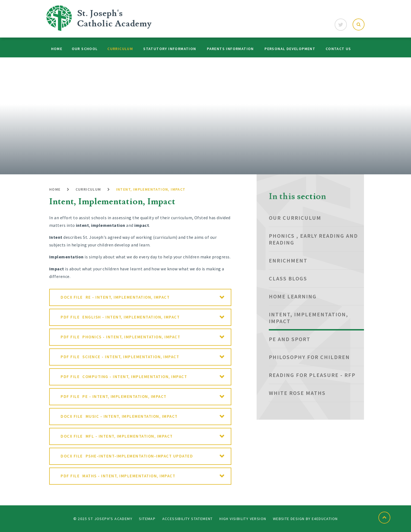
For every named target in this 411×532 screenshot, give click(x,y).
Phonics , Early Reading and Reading (313, 239)
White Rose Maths (297, 393)
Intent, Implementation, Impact (151, 189)
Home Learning (293, 296)
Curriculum (88, 189)
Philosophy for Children (309, 357)
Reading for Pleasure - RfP (312, 375)
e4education (325, 519)
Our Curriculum (295, 218)
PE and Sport (290, 339)
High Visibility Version (243, 519)
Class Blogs (288, 278)
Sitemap (147, 519)
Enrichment (288, 260)
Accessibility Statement (188, 519)
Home (55, 189)
